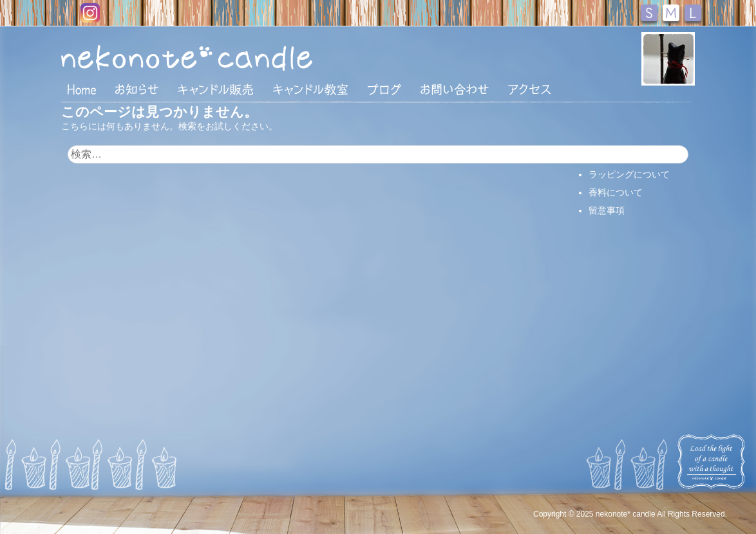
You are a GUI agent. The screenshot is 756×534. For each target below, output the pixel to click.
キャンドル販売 (215, 89)
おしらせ (137, 89)
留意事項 (607, 210)
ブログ (384, 89)
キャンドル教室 (310, 89)
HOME (82, 89)
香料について (616, 192)
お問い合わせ (455, 89)
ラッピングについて (629, 174)
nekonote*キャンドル (226, 57)
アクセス (529, 89)
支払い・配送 (616, 156)
